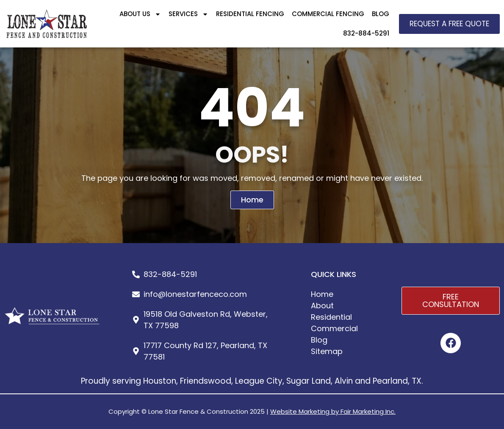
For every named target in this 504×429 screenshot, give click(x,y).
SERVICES (188, 14)
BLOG (381, 14)
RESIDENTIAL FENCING (250, 14)
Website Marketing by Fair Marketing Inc (332, 411)
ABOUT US (140, 14)
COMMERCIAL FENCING (328, 14)
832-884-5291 (366, 33)
